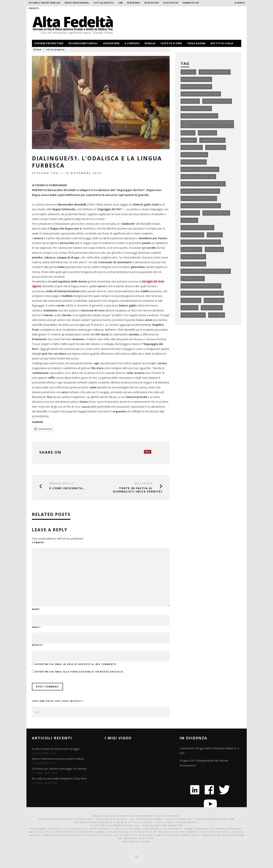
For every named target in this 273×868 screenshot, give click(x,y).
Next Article (143, 483)
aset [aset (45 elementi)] (188, 72)
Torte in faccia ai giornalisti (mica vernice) (138, 490)
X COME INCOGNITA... (67, 488)
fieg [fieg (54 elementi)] (188, 133)
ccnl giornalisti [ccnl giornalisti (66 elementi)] (196, 79)
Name (36, 609)
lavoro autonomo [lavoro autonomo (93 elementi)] (197, 228)
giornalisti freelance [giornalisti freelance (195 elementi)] (200, 191)
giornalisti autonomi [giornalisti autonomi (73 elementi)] (200, 169)
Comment (38, 542)
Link (120, 3)
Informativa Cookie (136, 842)
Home (38, 49)
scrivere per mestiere (49, 43)
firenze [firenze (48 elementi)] (207, 133)
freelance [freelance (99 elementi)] (192, 147)
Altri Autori (152, 3)
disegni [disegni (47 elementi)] (190, 101)
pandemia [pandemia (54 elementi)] (191, 249)
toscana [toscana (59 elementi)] (191, 300)
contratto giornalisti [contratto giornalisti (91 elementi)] (201, 94)
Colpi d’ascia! (171, 3)
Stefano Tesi (46, 173)
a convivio (132, 43)
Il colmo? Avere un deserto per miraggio (56, 749)
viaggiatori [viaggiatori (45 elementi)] (193, 315)
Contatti (34, 8)
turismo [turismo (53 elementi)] (214, 300)
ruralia (150, 43)
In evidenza (133, 3)
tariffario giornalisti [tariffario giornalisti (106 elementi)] (201, 286)
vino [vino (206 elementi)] (217, 315)
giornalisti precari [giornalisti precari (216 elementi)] (199, 198)
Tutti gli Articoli (103, 3)
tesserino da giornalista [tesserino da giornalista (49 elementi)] (202, 293)
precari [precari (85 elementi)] (214, 249)
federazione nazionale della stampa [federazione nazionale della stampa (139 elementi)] (207, 124)
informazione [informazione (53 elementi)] (216, 213)
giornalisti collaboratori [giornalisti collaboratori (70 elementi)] (203, 184)
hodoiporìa (111, 43)
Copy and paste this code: (58, 701)
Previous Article (61, 483)
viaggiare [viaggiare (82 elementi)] (212, 308)
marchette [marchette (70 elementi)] (192, 235)
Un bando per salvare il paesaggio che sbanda (59, 769)
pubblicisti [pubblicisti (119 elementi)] (193, 264)
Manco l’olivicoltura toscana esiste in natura (58, 759)
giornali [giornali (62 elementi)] (216, 147)
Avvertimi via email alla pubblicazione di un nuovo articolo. (80, 672)
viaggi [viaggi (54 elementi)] (189, 308)
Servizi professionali (77, 3)
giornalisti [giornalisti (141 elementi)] (194, 162)
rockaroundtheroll (83, 43)
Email (36, 627)
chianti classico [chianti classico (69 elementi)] (196, 87)
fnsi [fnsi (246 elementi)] (189, 140)
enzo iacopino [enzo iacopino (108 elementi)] (217, 101)
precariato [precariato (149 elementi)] (193, 257)
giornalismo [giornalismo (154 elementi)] (194, 155)
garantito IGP (191, 3)
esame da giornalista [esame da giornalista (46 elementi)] (199, 116)
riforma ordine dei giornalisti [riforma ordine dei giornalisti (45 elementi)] (206, 271)
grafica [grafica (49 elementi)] (190, 213)
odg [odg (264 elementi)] (215, 235)
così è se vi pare (171, 43)
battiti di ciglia (222, 43)
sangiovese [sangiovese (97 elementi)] (193, 278)
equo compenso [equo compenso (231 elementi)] (196, 108)
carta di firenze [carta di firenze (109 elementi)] (215, 72)
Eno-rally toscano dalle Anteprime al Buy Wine (59, 778)
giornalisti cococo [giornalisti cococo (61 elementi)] (198, 177)
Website (37, 645)
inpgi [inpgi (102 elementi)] (189, 220)
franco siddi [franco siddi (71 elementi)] (212, 140)
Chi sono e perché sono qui (44, 3)
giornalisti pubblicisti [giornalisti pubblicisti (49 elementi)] (201, 206)
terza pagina (196, 43)
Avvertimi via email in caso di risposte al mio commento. (76, 664)
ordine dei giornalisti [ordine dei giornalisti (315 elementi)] (201, 242)
